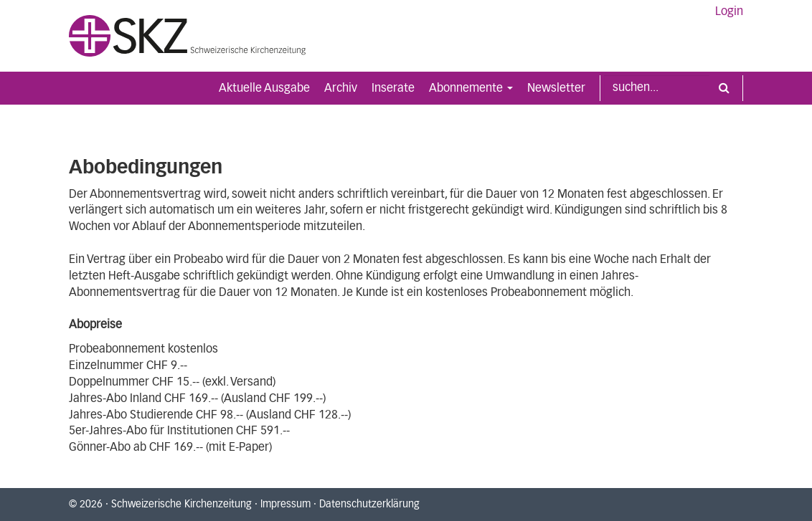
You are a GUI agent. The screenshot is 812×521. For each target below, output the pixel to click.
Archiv (341, 88)
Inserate (393, 88)
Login (729, 11)
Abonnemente (471, 88)
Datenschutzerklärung (369, 505)
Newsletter (556, 88)
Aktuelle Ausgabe (264, 88)
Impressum (285, 505)
